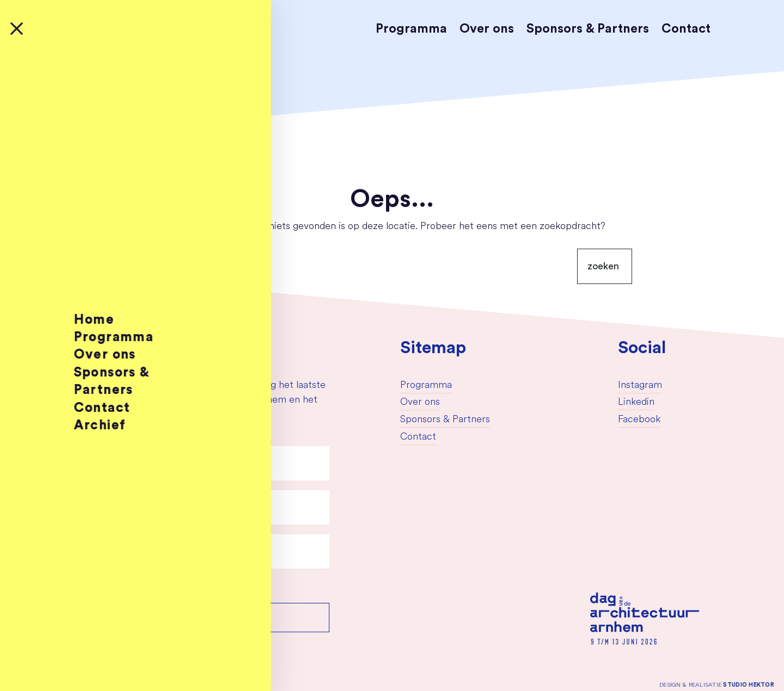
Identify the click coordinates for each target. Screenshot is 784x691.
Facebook (639, 420)
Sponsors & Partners (588, 29)
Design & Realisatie (717, 684)
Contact (686, 29)
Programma (411, 29)
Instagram (640, 385)
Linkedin (636, 402)
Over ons (487, 29)
